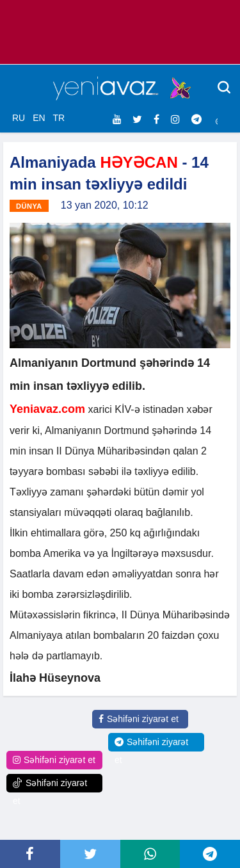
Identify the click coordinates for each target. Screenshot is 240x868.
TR (59, 118)
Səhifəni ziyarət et (139, 719)
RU (19, 118)
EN (39, 118)
